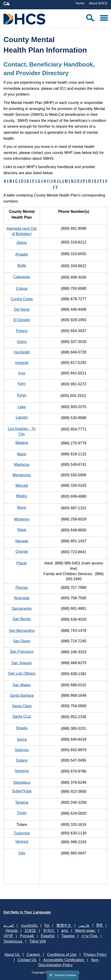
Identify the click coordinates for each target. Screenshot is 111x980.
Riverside (22, 598)
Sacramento (22, 608)
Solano (22, 760)
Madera (22, 443)
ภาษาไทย (90, 936)
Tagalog (68, 936)
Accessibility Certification (64, 960)
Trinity (22, 813)
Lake (22, 407)
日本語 (31, 931)
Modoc (22, 496)
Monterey (22, 519)
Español (48, 936)
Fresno (22, 331)
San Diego (22, 641)
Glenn (22, 342)
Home (80, 3)
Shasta (22, 728)
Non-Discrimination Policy (69, 963)
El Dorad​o (22, 320)
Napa (22, 530)
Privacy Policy (95, 955)
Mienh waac (86, 931)
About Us (12, 955)
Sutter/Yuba (22, 791)
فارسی (84, 925)
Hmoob (12, 931)
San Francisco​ (22, 652)
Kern (22, 384)
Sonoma (22, 771)
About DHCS (98, 3)
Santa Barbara (22, 695)
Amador (22, 254)
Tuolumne (22, 833)
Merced (22, 485)
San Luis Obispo (22, 673)
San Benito (22, 619)
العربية (9, 925)
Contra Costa (22, 299)
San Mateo (22, 685)
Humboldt (22, 352)
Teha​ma (22, 802)
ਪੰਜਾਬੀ (9, 936)
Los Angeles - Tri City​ (22, 431)
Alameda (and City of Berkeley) (22, 231)
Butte (22, 265)
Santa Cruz (22, 716)
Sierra (22, 739)
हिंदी (100, 925)
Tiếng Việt (38, 941)
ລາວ (65, 931)
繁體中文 (64, 925)
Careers (34, 955)
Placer (22, 563)
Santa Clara (22, 706)
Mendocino (22, 475)
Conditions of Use (62, 955)
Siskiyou (22, 750)
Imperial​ (22, 363)
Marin (22, 454)
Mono (22, 508)
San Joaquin (22, 663)
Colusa (22, 288)
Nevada (22, 541)
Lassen (22, 417)
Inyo (22, 373)
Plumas (22, 588)
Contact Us (28, 960)
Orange (22, 552)
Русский (27, 936)
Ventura (22, 842)
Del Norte (22, 309)
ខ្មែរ (47, 925)
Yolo (22, 853)
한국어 (49, 931)
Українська (13, 941)
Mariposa (22, 465)
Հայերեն (30, 925)
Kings (22, 395)
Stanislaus (22, 782)
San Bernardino (22, 631)
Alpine (22, 243)
